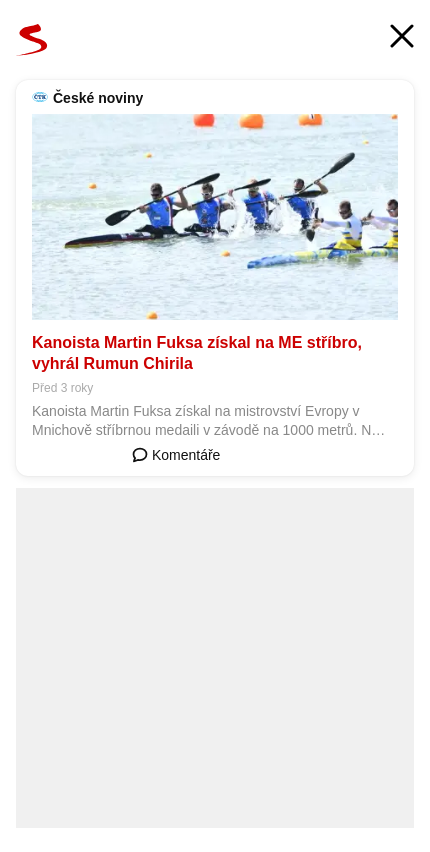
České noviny (98, 98)
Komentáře (176, 455)
